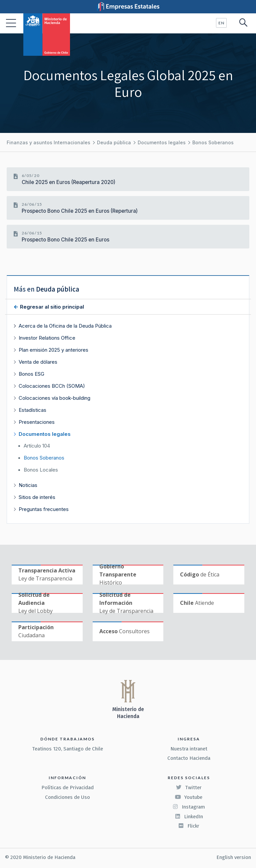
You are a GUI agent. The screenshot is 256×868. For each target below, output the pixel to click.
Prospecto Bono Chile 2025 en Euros (65, 240)
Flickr (189, 826)
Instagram (189, 807)
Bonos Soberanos (213, 142)
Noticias (28, 485)
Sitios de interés (37, 497)
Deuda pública (114, 142)
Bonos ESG (31, 374)
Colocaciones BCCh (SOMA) (52, 386)
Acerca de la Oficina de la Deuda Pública (65, 326)
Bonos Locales (41, 470)
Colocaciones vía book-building (54, 398)
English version (234, 857)
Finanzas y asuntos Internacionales (48, 142)
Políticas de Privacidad (67, 788)
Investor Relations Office (47, 338)
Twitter (189, 788)
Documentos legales (162, 142)
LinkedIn (189, 817)
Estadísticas (32, 410)
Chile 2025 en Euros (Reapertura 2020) (68, 182)
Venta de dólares (38, 362)
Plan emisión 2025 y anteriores (53, 350)
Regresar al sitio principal (51, 307)
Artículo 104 (37, 446)
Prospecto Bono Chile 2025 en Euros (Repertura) (80, 211)
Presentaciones (37, 422)
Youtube (189, 797)
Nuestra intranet (189, 749)
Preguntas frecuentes (44, 509)
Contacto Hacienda (189, 758)
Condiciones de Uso (67, 797)
